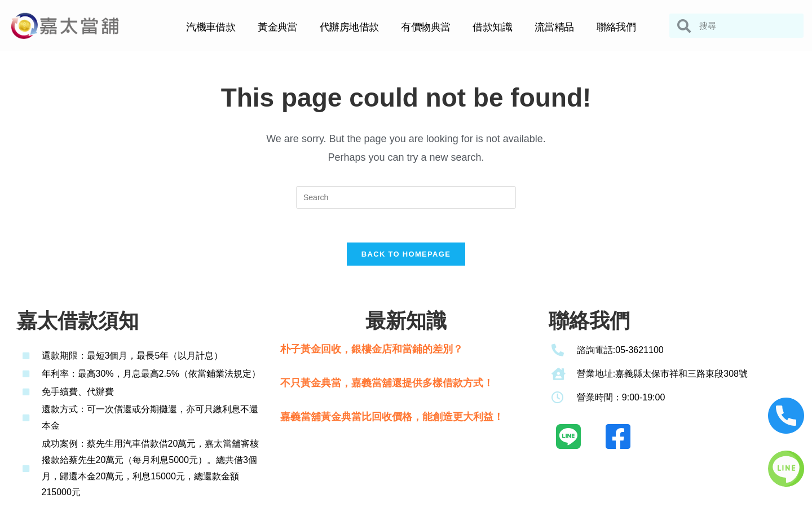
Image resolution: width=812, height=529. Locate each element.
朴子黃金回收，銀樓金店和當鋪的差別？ (372, 349)
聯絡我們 (616, 27)
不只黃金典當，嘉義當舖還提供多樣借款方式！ (387, 383)
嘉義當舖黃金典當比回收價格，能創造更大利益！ (392, 417)
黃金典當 (277, 27)
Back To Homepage (406, 254)
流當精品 (554, 27)
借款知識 (492, 27)
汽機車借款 (211, 27)
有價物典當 (425, 27)
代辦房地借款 (349, 27)
